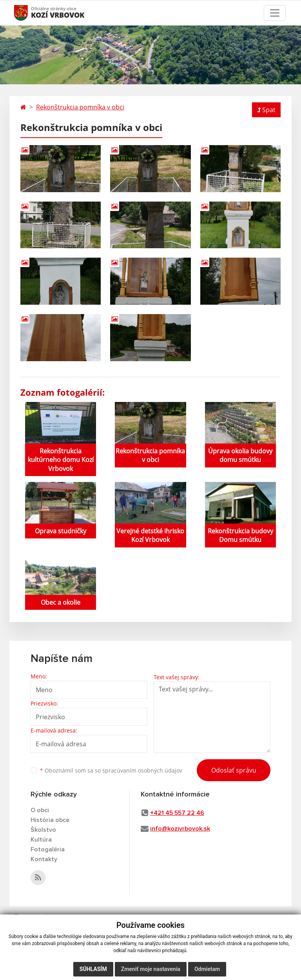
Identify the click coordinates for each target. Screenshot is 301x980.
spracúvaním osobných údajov (142, 770)
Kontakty (44, 859)
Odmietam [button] (207, 969)
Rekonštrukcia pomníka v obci (80, 107)
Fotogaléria (48, 849)
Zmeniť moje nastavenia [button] (151, 969)
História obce (50, 820)
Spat (266, 110)
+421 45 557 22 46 (177, 813)
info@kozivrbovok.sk (180, 829)
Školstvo (43, 830)
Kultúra (41, 840)
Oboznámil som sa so (111, 770)
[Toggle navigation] (275, 13)
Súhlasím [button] (93, 969)
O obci (40, 810)
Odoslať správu (234, 770)
